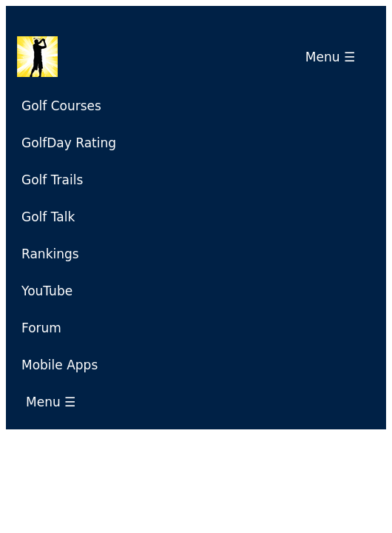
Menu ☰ (334, 57)
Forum (41, 328)
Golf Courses (61, 106)
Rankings (50, 254)
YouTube (47, 291)
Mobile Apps (60, 365)
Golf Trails (52, 180)
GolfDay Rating (69, 143)
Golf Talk (48, 217)
